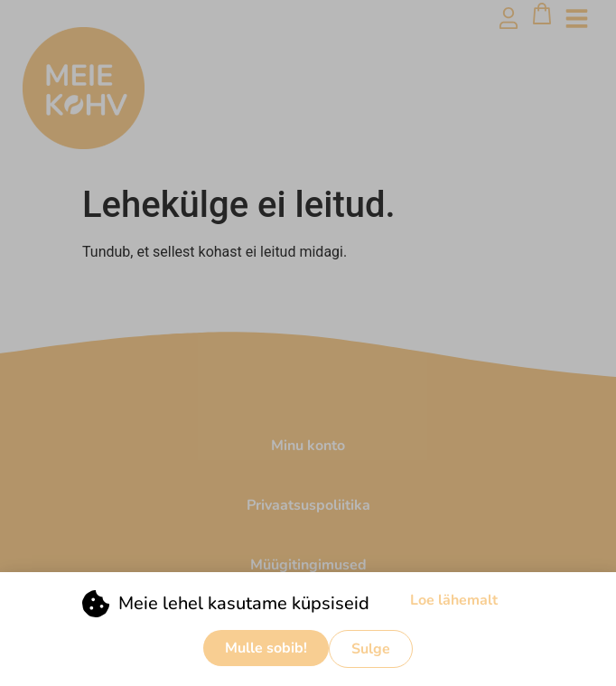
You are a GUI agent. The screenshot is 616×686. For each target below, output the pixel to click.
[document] (308, 343)
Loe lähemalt (454, 603)
